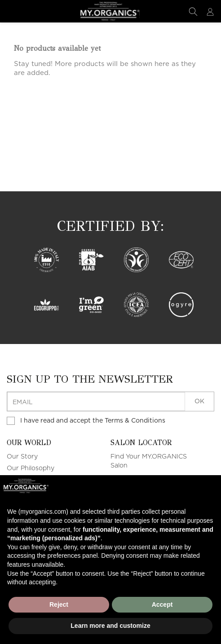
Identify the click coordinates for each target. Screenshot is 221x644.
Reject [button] (59, 604)
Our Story (22, 457)
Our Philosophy (31, 469)
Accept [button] (162, 604)
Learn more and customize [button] (110, 626)
